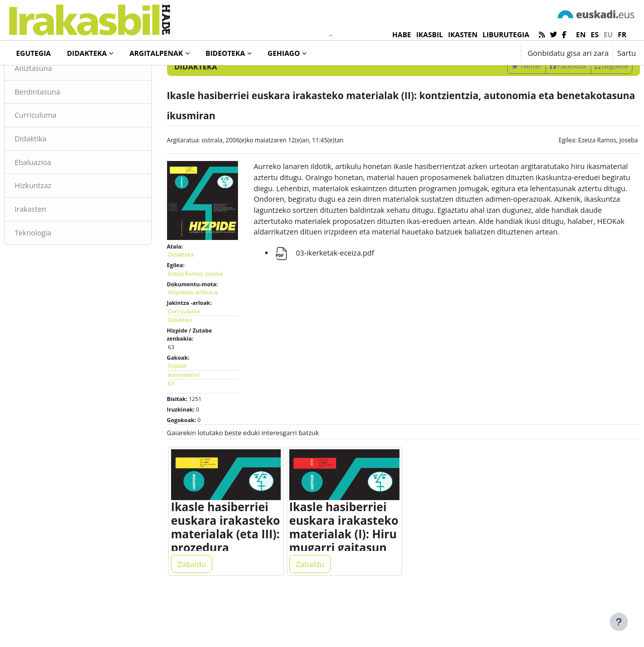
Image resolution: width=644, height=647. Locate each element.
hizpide (189, 400)
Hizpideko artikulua (205, 327)
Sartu (627, 53)
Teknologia (58, 277)
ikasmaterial (196, 409)
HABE (402, 34)
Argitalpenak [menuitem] (156, 53)
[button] (482, 53)
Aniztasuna (58, 110)
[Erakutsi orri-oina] (619, 622)
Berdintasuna (62, 133)
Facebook (544, 107)
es (595, 34)
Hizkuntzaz (58, 229)
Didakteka (42, 80)
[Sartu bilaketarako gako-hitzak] (528, 80)
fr (622, 34)
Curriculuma (60, 157)
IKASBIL (429, 34)
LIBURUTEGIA (506, 34)
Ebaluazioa (58, 205)
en (581, 34)
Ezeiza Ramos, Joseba (584, 181)
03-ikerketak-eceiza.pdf (331, 308)
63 (183, 418)
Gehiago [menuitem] (284, 53)
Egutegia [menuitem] (33, 53)
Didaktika (55, 181)
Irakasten (55, 253)
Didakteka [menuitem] (87, 53)
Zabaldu (204, 603)
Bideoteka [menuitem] (225, 53)
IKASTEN (463, 34)
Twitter (502, 107)
